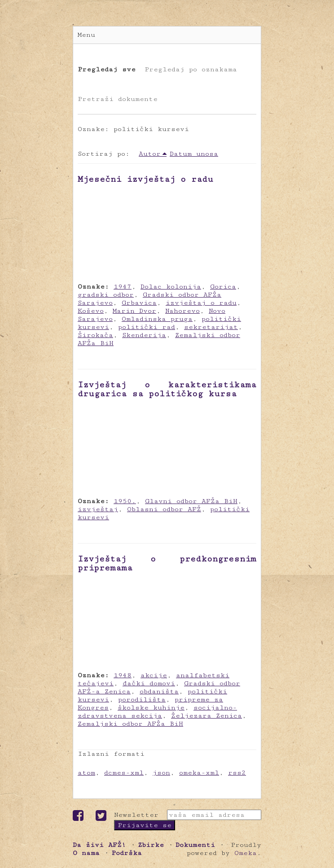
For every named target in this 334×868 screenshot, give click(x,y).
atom (86, 773)
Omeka (246, 853)
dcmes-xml (124, 773)
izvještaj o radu (201, 303)
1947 (123, 287)
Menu (86, 35)
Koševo (91, 311)
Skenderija (144, 335)
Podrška (127, 853)
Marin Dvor (134, 311)
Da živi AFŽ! (99, 845)
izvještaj (98, 509)
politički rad (147, 327)
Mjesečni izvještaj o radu (145, 179)
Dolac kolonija (171, 287)
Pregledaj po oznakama (191, 69)
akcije (154, 675)
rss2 (237, 773)
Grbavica (139, 303)
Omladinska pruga (157, 319)
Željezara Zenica (207, 716)
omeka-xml (199, 773)
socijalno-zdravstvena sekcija (157, 712)
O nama (86, 853)
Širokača (95, 335)
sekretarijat (211, 327)
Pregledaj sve (107, 69)
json (161, 773)
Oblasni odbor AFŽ (164, 509)
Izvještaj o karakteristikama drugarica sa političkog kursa (167, 389)
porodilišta (142, 699)
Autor (150, 154)
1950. (125, 501)
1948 (123, 675)
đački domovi (149, 683)
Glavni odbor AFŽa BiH (191, 501)
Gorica (223, 287)
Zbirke (151, 845)
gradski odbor (106, 295)
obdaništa (159, 691)
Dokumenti (195, 845)
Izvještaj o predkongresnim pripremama (167, 563)
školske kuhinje (151, 708)
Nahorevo (182, 311)
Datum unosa (194, 154)
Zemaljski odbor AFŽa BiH (130, 724)
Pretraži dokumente (118, 99)
